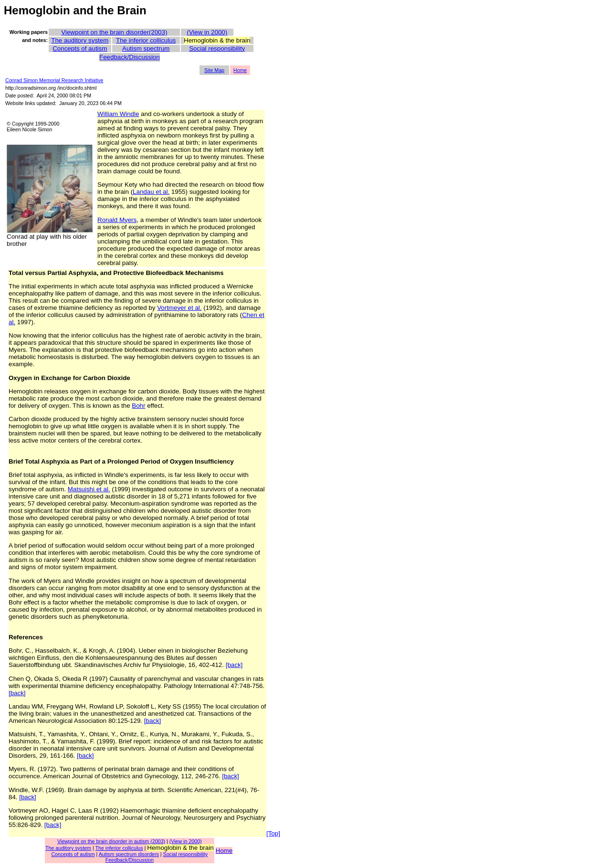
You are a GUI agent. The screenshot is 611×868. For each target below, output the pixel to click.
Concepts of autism (80, 48)
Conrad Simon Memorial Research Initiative (54, 80)
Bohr (138, 406)
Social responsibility (217, 48)
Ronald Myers (117, 220)
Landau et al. (151, 192)
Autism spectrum (146, 48)
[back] (234, 665)
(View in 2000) (207, 32)
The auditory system (80, 40)
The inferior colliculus (146, 40)
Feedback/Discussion (130, 57)
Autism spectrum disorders (129, 854)
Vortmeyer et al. (179, 308)
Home (240, 70)
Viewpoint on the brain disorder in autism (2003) (111, 841)
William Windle (118, 114)
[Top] (273, 833)
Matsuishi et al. (89, 489)
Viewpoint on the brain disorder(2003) (114, 32)
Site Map (214, 70)
